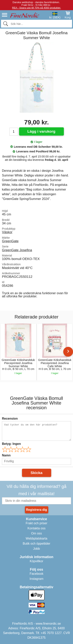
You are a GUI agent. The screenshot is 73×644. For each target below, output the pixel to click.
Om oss (36, 533)
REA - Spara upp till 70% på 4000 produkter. (36, 8)
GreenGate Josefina (17, 250)
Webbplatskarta (36, 538)
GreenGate (10, 241)
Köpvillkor (36, 561)
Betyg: (11, 444)
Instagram (36, 579)
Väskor (7, 232)
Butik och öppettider (36, 544)
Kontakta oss (36, 528)
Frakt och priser (36, 523)
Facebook (36, 574)
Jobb (36, 549)
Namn (6, 455)
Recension (10, 419)
